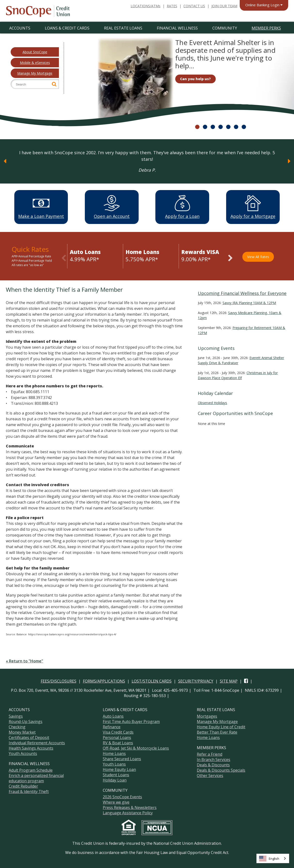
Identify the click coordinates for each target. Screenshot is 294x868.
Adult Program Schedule (31, 769)
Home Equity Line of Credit (221, 726)
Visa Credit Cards (118, 731)
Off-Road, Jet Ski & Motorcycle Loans (136, 747)
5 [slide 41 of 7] (228, 127)
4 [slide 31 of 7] (221, 127)
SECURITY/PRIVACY (196, 680)
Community (225, 28)
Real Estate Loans (123, 28)
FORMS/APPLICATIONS (104, 680)
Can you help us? (195, 79)
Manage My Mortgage (35, 73)
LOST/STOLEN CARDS (152, 680)
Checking (17, 726)
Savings (16, 715)
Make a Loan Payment (41, 207)
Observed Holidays (212, 402)
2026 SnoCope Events (122, 796)
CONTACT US (194, 6)
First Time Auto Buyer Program (131, 721)
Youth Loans (114, 763)
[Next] (289, 161)
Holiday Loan (115, 779)
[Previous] (5, 161)
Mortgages (207, 715)
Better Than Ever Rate (217, 731)
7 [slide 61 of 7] (244, 127)
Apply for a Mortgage (253, 207)
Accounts (20, 28)
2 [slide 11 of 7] (205, 127)
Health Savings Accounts (31, 747)
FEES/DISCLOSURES (59, 680)
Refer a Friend (210, 753)
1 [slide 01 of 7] (197, 127)
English (269, 859)
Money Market (22, 731)
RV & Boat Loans (118, 742)
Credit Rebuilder (23, 785)
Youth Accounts (23, 753)
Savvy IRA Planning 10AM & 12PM (249, 302)
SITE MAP (229, 680)
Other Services (210, 775)
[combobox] (273, 858)
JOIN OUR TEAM (224, 6)
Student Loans (116, 774)
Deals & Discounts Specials (221, 769)
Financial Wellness (177, 28)
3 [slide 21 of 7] (213, 127)
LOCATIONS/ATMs (146, 6)
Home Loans (114, 753)
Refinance (112, 726)
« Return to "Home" (24, 660)
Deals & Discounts (213, 764)
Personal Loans (117, 737)
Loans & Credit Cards (67, 28)
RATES (172, 6)
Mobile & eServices (35, 63)
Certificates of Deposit (29, 737)
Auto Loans (113, 715)
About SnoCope (35, 52)
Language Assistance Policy (128, 812)
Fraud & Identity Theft (29, 791)
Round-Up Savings (26, 721)
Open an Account (112, 207)
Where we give (116, 801)
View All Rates (258, 256)
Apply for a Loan (182, 207)
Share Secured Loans (122, 758)
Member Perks (266, 28)
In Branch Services (214, 759)
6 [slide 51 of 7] (236, 127)
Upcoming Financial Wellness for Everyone (242, 292)
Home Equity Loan (119, 769)
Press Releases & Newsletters (130, 807)
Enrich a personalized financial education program (36, 777)
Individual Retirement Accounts (37, 742)
